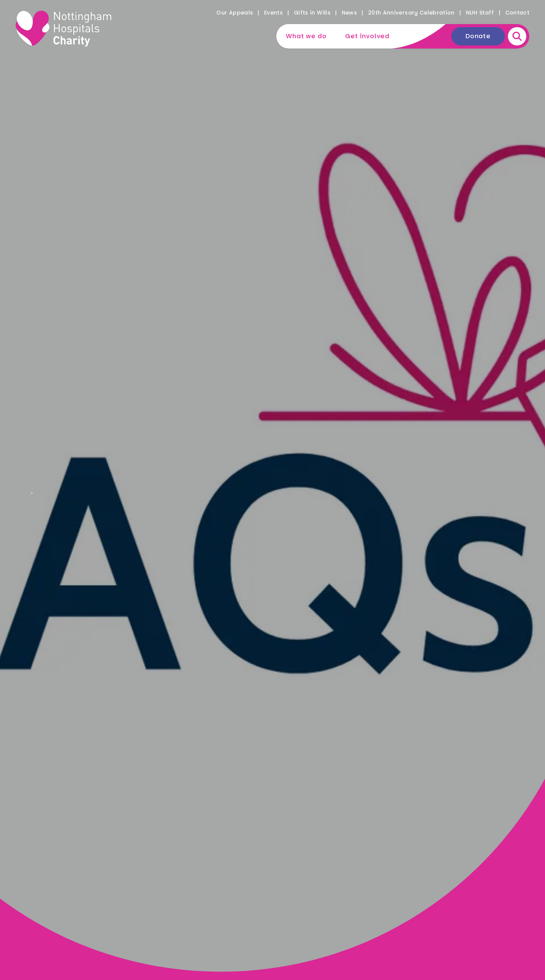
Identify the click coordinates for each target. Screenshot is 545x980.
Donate (478, 36)
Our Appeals (235, 13)
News (349, 13)
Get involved (367, 36)
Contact (517, 13)
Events (273, 13)
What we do (306, 36)
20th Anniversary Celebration (411, 13)
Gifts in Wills (312, 13)
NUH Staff (480, 13)
